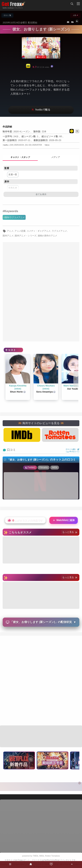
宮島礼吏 (13, 188)
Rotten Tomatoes (53, 856)
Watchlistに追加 (64, 520)
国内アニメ (8, 236)
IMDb (42, 856)
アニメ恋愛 (20, 231)
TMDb (35, 856)
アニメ (10, 231)
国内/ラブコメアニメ (15, 217)
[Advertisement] (41, 292)
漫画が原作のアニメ (47, 236)
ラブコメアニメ (59, 231)
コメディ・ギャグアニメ (39, 231)
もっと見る (70, 532)
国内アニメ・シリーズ (26, 236)
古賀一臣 (13, 174)
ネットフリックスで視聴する (41, 110)
